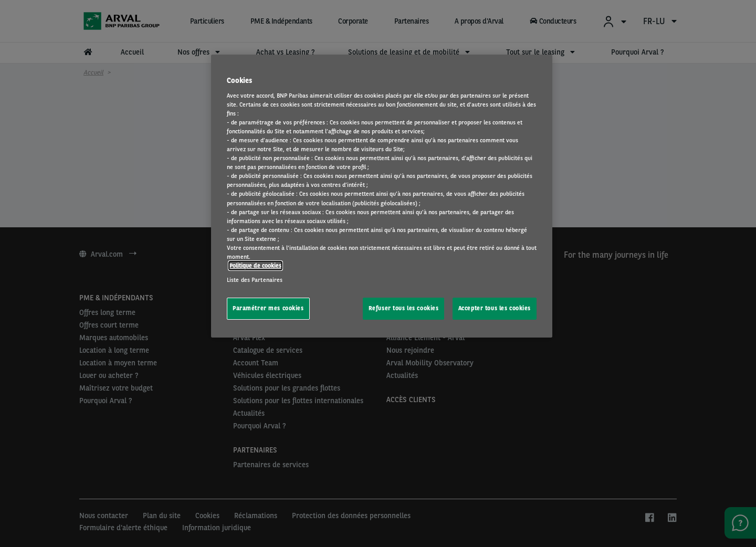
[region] (382, 196)
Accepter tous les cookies (495, 308)
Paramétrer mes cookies (268, 308)
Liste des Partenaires (255, 280)
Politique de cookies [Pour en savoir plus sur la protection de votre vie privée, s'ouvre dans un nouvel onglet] (255, 266)
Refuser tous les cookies (404, 308)
